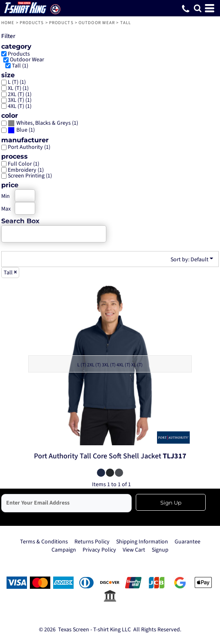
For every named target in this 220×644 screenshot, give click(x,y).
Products (32, 23)
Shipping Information (142, 542)
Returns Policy (92, 542)
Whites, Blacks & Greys (44, 123)
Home (8, 23)
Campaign (64, 550)
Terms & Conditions (44, 542)
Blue (22, 130)
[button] (198, 8)
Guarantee (187, 542)
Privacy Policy (99, 550)
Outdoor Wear (97, 23)
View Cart (134, 550)
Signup (160, 550)
